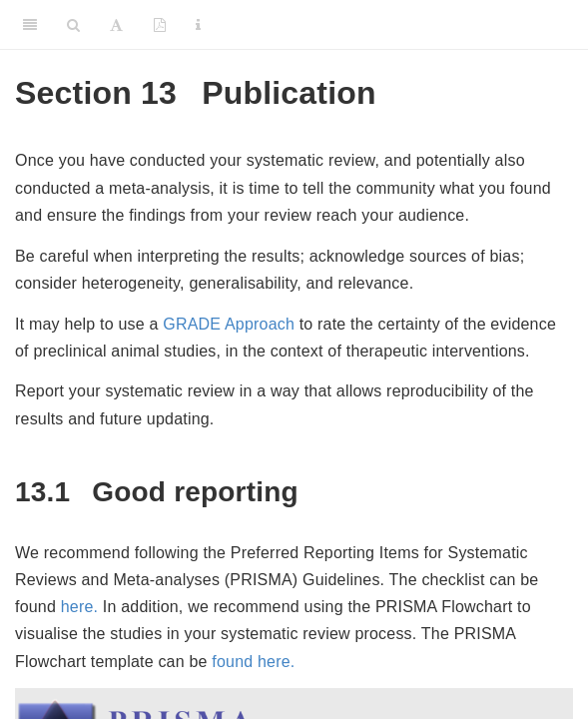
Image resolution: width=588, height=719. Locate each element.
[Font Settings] (116, 25)
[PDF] (160, 25)
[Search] (73, 25)
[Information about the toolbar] (198, 25)
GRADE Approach (229, 324)
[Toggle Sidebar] (30, 25)
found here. (253, 662)
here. (79, 607)
